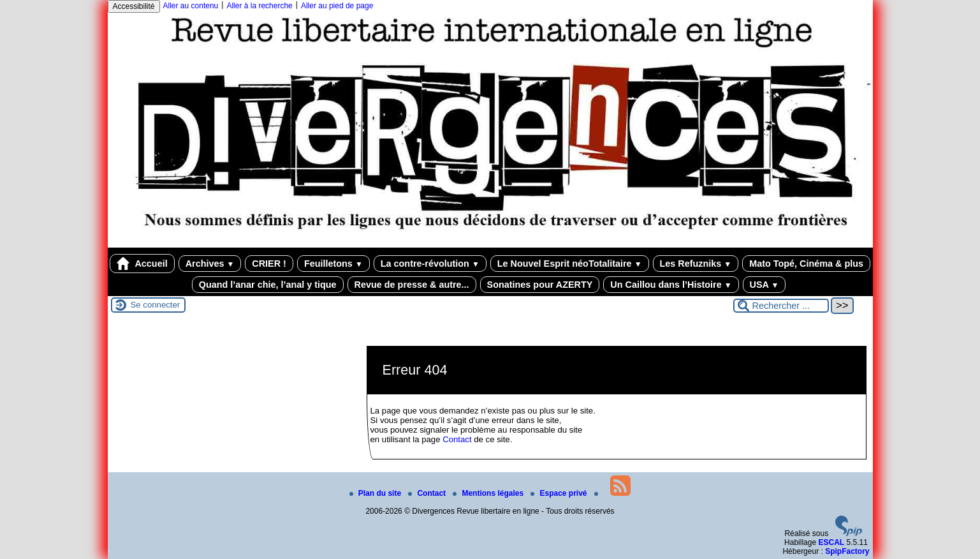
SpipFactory (847, 551)
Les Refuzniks (696, 264)
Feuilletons (333, 264)
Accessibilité (134, 6)
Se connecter (156, 305)
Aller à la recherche (259, 6)
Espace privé (559, 493)
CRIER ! (269, 264)
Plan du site (377, 493)
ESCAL (831, 542)
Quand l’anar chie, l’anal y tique (268, 285)
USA (764, 285)
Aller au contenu (191, 6)
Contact (457, 439)
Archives (210, 264)
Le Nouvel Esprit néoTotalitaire (570, 264)
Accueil (142, 264)
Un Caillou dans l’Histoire (671, 285)
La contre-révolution (430, 264)
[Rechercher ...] (781, 306)
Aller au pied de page (337, 6)
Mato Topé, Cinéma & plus (806, 264)
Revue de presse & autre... (412, 285)
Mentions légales (489, 493)
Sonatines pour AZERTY (540, 285)
